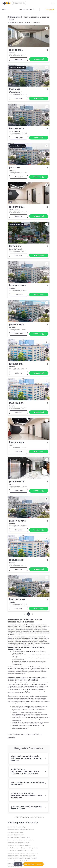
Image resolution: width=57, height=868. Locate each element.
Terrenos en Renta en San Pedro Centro (19, 861)
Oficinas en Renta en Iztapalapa (17, 827)
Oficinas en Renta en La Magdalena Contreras (21, 830)
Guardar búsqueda (27, 9)
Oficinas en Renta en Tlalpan (16, 832)
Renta (23, 734)
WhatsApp (39, 59)
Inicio (10, 734)
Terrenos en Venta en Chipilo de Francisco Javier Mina (23, 853)
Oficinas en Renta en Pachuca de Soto (18, 837)
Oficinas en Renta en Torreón (16, 835)
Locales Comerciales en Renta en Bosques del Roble (22, 858)
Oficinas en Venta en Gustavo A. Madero (19, 843)
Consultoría (50, 9)
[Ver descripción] (47, 50)
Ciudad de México (34, 734)
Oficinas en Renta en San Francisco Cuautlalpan (21, 856)
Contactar (19, 59)
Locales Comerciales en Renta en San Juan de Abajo (22, 848)
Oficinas (16, 734)
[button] (19, 3)
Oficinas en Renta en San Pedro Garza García (21, 840)
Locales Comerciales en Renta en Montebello (20, 850)
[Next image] (47, 36)
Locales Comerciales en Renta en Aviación (19, 845)
